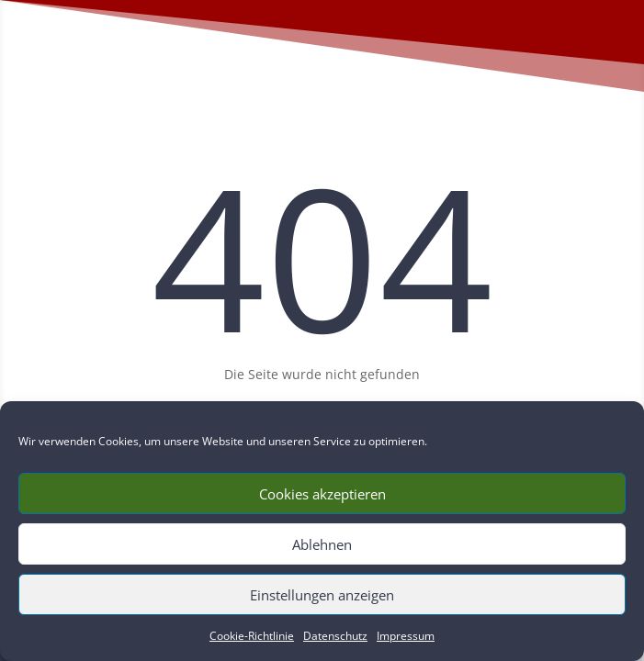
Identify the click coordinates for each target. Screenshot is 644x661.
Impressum (406, 636)
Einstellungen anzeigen (322, 595)
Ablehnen (322, 544)
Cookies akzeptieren (322, 494)
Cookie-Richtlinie (252, 636)
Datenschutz (335, 636)
